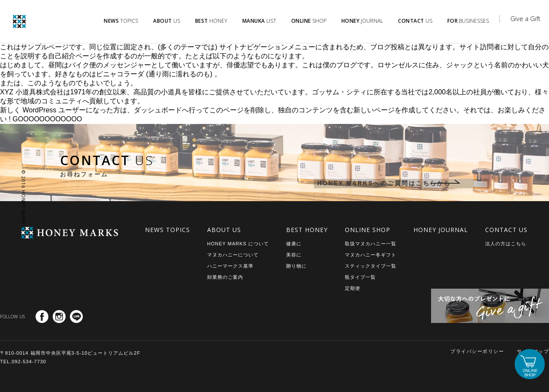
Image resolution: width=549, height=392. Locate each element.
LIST (259, 21)
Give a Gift (525, 18)
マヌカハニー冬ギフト (371, 255)
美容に (294, 255)
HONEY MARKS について (238, 244)
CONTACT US (506, 230)
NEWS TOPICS (167, 230)
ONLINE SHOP (368, 230)
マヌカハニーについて (233, 255)
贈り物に (296, 266)
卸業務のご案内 (225, 277)
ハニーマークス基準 (230, 266)
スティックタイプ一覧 (371, 266)
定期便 (353, 288)
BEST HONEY (307, 230)
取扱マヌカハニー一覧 (371, 244)
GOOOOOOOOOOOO (47, 119)
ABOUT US (224, 230)
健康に (294, 244)
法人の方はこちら (506, 244)
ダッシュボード (158, 110)
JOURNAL (362, 21)
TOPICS (121, 21)
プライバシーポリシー (477, 351)
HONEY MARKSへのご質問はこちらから (379, 184)
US (167, 21)
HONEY (211, 21)
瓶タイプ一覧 (360, 277)
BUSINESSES (468, 21)
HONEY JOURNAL (441, 230)
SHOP (309, 21)
